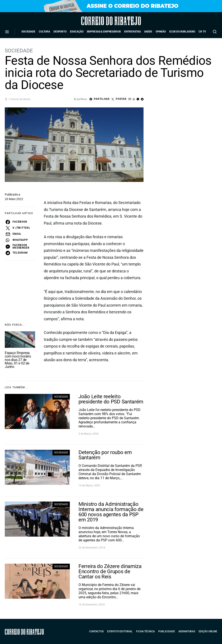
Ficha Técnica (145, 631)
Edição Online (208, 631)
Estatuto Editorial (120, 631)
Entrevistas (132, 32)
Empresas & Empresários (104, 32)
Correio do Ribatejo (99, 21)
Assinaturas (187, 631)
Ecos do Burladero (182, 32)
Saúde (148, 32)
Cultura (44, 32)
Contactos (96, 631)
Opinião (161, 32)
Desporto (60, 32)
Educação (77, 32)
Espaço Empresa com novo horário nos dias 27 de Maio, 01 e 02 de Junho (18, 360)
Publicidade (166, 631)
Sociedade (28, 32)
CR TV (202, 32)
